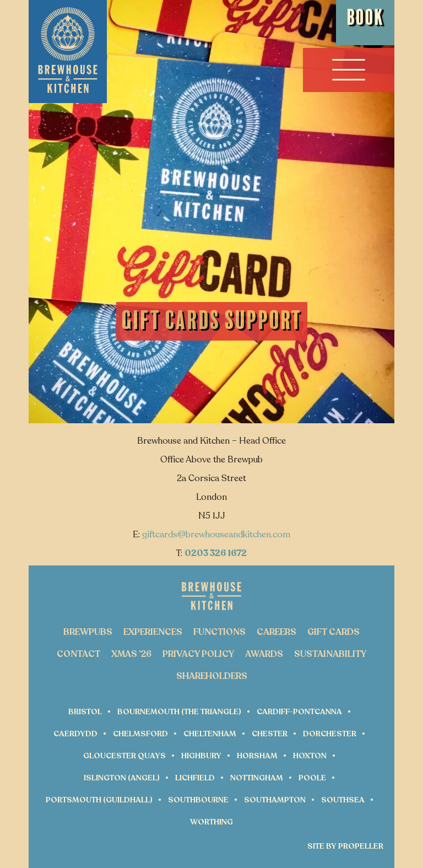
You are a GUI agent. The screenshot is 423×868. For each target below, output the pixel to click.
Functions (219, 632)
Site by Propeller (345, 847)
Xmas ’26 (131, 654)
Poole (312, 778)
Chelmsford (140, 734)
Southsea (343, 800)
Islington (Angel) (122, 778)
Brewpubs (88, 632)
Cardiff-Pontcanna (299, 712)
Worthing (211, 822)
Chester (270, 734)
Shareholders (212, 676)
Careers (276, 632)
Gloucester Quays (124, 756)
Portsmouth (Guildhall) (99, 800)
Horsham (257, 756)
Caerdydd (75, 734)
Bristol (85, 712)
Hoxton (310, 756)
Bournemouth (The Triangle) (179, 712)
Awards (264, 654)
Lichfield (195, 778)
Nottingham (257, 778)
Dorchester (330, 734)
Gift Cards (333, 632)
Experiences (153, 632)
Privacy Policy (198, 654)
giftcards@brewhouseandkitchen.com (216, 535)
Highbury (201, 756)
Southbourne (198, 800)
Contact (78, 654)
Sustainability (330, 654)
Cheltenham (210, 734)
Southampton (275, 800)
